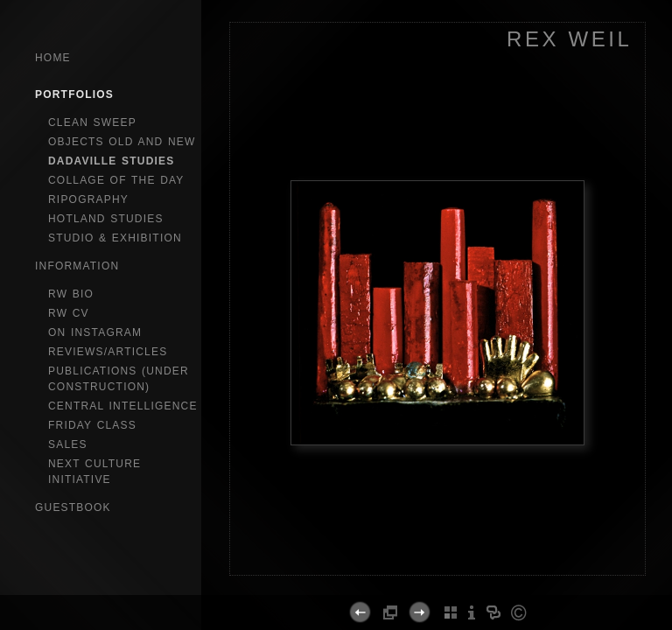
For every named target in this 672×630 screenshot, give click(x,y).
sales (68, 444)
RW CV (69, 313)
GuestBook (73, 507)
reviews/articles (108, 352)
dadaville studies (112, 161)
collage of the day (116, 180)
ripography (88, 199)
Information (77, 266)
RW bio (71, 294)
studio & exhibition (115, 238)
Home (53, 58)
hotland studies (106, 219)
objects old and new (122, 142)
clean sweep (92, 122)
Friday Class (92, 425)
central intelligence (123, 406)
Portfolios (74, 94)
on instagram (95, 332)
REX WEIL (570, 39)
